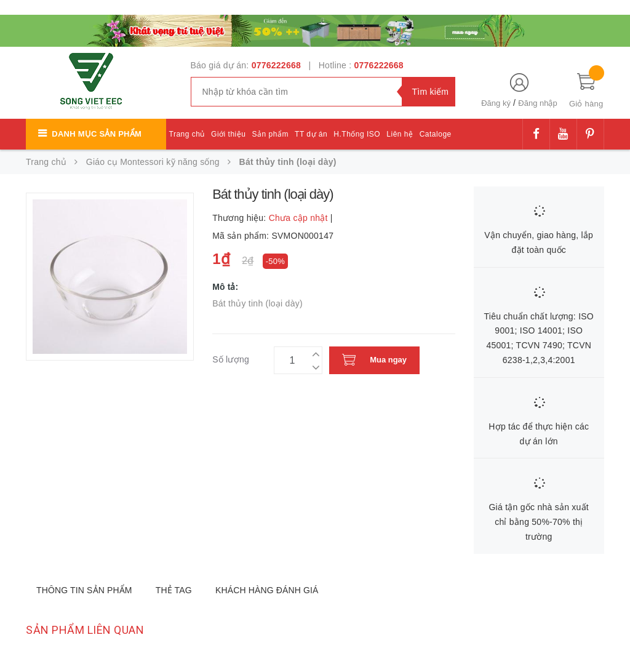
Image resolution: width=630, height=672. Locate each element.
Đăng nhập (537, 103)
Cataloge (436, 134)
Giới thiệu (228, 134)
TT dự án (311, 134)
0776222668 (276, 65)
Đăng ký (496, 103)
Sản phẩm (270, 134)
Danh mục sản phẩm (97, 134)
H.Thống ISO (357, 134)
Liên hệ (400, 134)
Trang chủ (187, 134)
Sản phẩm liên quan (85, 630)
